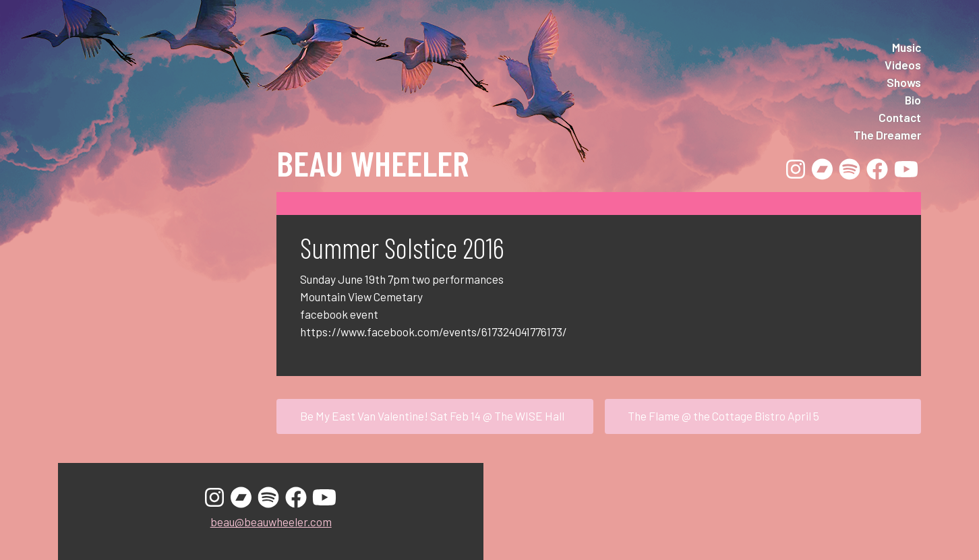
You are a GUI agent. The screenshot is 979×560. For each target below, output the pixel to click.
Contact (900, 117)
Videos (903, 65)
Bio (913, 100)
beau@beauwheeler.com (271, 522)
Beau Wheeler (373, 162)
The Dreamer (887, 135)
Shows (904, 82)
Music (907, 47)
